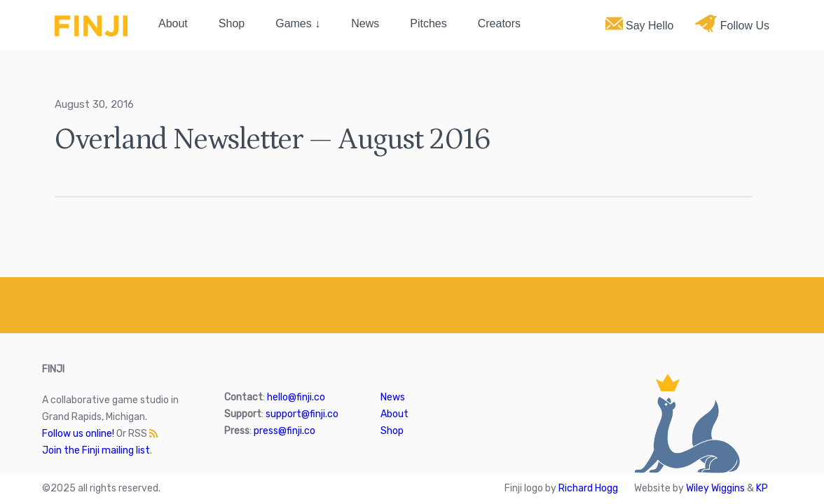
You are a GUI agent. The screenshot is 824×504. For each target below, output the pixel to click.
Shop (232, 23)
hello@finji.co (296, 397)
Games (294, 23)
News (365, 23)
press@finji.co (284, 431)
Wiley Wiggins (715, 488)
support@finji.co (302, 414)
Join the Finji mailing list (96, 450)
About (173, 23)
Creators (499, 23)
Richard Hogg (588, 488)
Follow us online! (78, 434)
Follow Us (733, 23)
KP (762, 488)
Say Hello (640, 23)
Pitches (428, 23)
